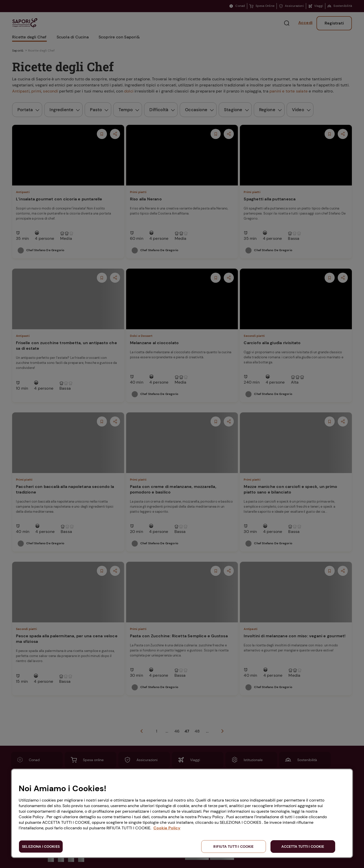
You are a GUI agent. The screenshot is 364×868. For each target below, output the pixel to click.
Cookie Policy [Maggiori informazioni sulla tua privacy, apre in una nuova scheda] (167, 828)
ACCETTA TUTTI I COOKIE (303, 847)
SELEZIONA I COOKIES (41, 847)
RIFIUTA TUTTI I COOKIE (233, 847)
